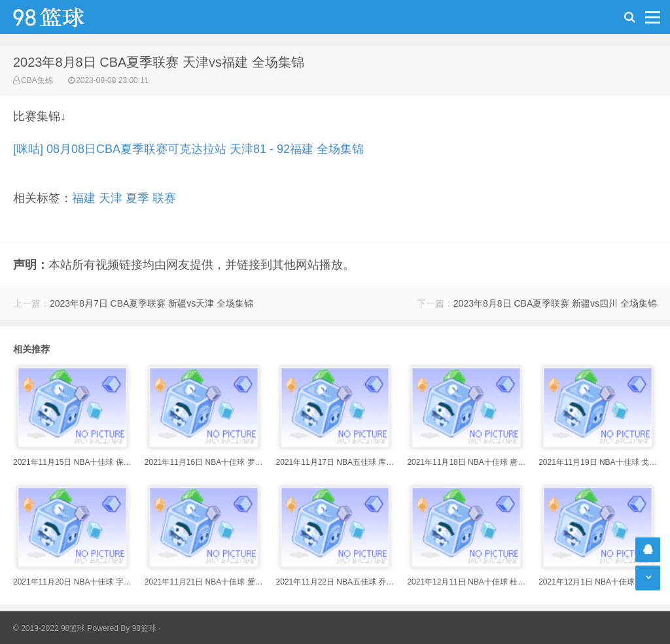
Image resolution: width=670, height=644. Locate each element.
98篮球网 (65, 17)
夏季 (137, 198)
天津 (111, 198)
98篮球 (144, 628)
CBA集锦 (37, 80)
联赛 (164, 198)
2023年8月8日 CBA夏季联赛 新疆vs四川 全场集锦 (555, 303)
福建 (84, 198)
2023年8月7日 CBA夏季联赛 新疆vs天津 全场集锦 (151, 303)
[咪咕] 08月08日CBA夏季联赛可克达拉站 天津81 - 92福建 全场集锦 (188, 149)
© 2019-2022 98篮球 (49, 628)
